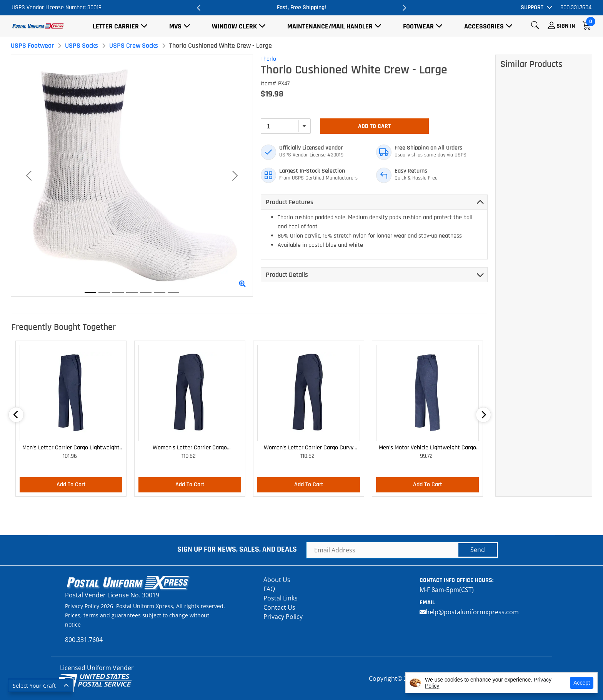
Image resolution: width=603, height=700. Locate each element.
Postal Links (281, 598)
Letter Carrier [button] (116, 26)
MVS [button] (175, 26)
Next (404, 8)
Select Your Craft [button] (34, 686)
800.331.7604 (576, 7)
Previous (199, 8)
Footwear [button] (418, 26)
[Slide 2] (104, 292)
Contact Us (279, 607)
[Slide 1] (90, 292)
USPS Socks (82, 46)
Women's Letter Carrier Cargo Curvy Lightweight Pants (309, 448)
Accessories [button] (484, 26)
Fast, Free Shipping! (301, 7)
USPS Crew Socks (134, 46)
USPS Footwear (32, 46)
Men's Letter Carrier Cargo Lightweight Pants (71, 448)
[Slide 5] (146, 292)
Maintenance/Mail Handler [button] (330, 26)
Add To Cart (374, 126)
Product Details (287, 275)
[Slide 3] (118, 292)
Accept (582, 683)
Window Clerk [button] (234, 26)
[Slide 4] (132, 292)
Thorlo (268, 59)
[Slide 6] (160, 292)
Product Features (290, 202)
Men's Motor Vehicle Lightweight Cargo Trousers (427, 448)
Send (478, 550)
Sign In (566, 26)
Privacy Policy (283, 617)
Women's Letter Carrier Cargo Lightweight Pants (190, 448)
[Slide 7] (173, 292)
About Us (277, 580)
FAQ (269, 589)
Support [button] (532, 7)
